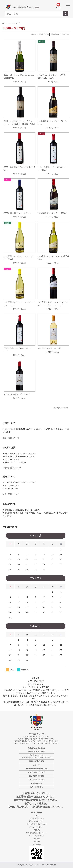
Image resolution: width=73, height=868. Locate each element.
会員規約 (36, 842)
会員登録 (36, 839)
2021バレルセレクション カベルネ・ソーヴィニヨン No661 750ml (19, 122)
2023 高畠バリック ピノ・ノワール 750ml (53, 122)
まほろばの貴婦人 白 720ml (50, 348)
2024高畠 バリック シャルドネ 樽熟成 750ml (53, 258)
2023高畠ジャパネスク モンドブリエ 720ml (19, 258)
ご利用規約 (36, 830)
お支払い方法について (12, 468)
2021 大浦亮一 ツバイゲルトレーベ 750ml (53, 169)
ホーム (36, 816)
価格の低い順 (44, 34)
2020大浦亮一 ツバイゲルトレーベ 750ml (20, 350)
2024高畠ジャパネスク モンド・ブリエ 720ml (19, 304)
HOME (5, 23)
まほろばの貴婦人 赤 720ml (17, 394)
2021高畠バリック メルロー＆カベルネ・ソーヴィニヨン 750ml (53, 304)
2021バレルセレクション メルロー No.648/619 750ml (53, 76)
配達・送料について (11, 438)
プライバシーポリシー (36, 827)
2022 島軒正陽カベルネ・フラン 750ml (19, 169)
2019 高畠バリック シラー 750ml (52, 213)
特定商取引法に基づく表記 (36, 824)
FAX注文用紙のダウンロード (37, 833)
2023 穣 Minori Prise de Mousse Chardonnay (20, 76)
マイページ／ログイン (36, 836)
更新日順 (66, 34)
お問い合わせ (36, 845)
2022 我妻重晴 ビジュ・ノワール (18, 213)
